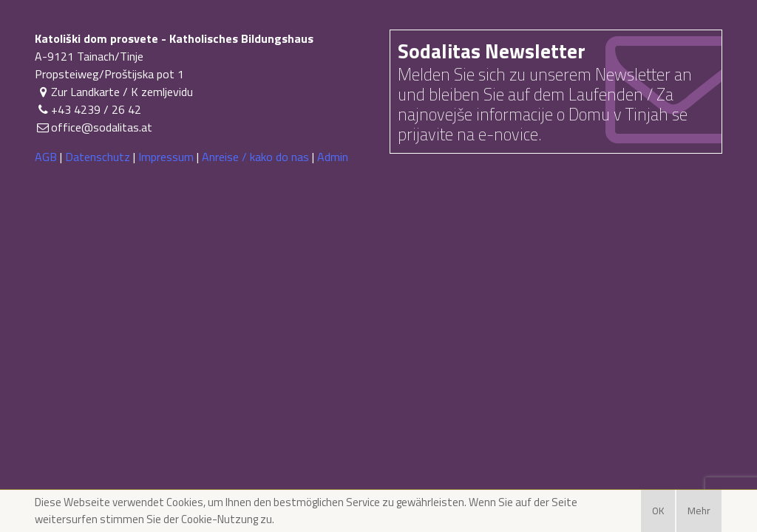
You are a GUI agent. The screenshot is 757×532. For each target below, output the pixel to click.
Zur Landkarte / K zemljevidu (114, 92)
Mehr (699, 511)
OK (658, 511)
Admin (333, 157)
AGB (46, 157)
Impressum (166, 157)
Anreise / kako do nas (255, 157)
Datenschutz (98, 157)
